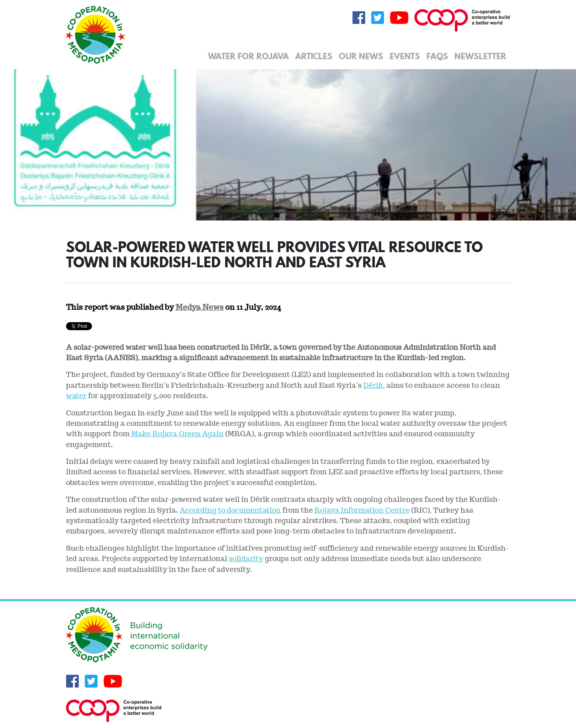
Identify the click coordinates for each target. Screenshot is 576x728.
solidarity (246, 559)
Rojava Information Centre (362, 510)
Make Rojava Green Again (177, 434)
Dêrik (373, 385)
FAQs (437, 56)
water (76, 396)
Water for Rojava (248, 56)
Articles (314, 56)
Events (405, 56)
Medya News (200, 307)
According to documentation (230, 510)
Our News (361, 56)
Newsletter (480, 56)
